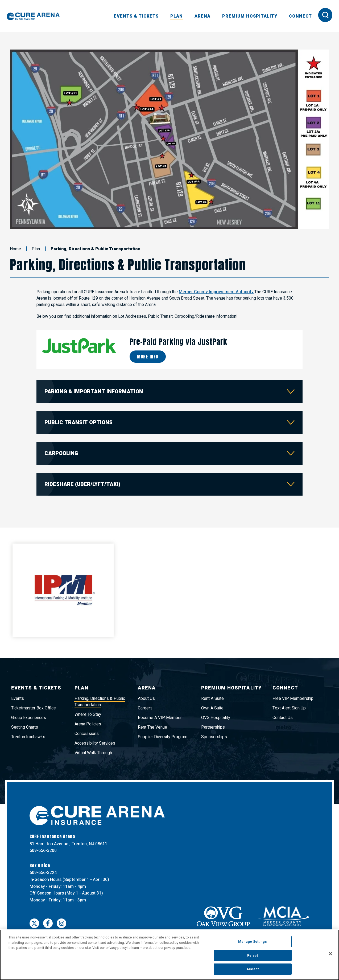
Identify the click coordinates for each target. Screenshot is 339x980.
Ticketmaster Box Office (34, 708)
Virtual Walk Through (93, 753)
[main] (169, 354)
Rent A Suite (212, 699)
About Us (146, 699)
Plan (177, 16)
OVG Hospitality (216, 718)
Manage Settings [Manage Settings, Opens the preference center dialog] (253, 942)
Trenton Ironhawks (28, 737)
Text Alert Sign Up (289, 708)
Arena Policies (88, 724)
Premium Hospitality (250, 16)
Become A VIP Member (160, 718)
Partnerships (213, 727)
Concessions (87, 734)
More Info (148, 357)
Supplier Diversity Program (163, 737)
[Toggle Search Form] (325, 15)
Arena (202, 16)
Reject (253, 955)
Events (18, 699)
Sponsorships (214, 737)
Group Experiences (29, 718)
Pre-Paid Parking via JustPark (178, 342)
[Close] (330, 954)
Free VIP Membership (293, 699)
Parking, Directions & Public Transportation (100, 702)
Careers (145, 708)
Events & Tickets (136, 16)
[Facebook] (48, 923)
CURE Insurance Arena (33, 16)
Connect (300, 16)
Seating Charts (25, 727)
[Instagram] (61, 923)
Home (15, 249)
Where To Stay (88, 714)
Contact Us (283, 718)
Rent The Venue (152, 727)
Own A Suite (212, 708)
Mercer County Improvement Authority (216, 292)
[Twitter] (34, 923)
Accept (253, 969)
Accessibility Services (95, 743)
